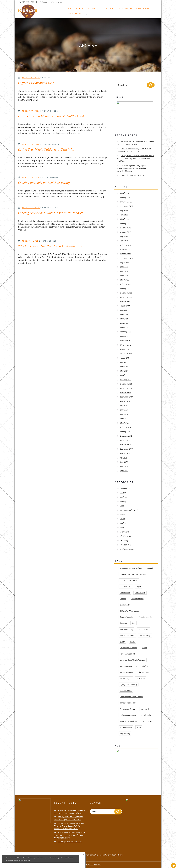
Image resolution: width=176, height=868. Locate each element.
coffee (139, 586)
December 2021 (126, 340)
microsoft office (126, 678)
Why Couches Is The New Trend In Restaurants (50, 246)
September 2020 (126, 397)
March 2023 (125, 280)
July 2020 (124, 406)
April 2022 (124, 323)
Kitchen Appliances (127, 672)
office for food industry (129, 684)
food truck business (127, 635)
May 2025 (124, 210)
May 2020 (124, 414)
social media (146, 715)
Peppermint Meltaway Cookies (131, 697)
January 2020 (125, 431)
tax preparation (126, 727)
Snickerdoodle (125, 9)
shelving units (126, 536)
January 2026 (125, 197)
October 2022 (125, 302)
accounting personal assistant (131, 568)
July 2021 (124, 362)
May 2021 (124, 371)
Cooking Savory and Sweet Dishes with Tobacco (51, 213)
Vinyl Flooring (125, 733)
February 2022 (126, 332)
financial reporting (145, 617)
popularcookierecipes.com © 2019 (88, 865)
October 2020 (125, 393)
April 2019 (124, 471)
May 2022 (124, 319)
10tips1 (80, 9)
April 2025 (124, 215)
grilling (122, 642)
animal (150, 568)
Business (124, 497)
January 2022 (125, 336)
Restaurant (125, 532)
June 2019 (124, 462)
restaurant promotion (128, 715)
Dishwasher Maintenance (129, 611)
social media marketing (129, 721)
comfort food (125, 593)
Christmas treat (126, 586)
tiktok (139, 727)
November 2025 (126, 202)
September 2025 (126, 206)
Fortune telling (145, 635)
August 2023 (125, 262)
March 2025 (125, 219)
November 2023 (126, 249)
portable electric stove (128, 703)
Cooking (123, 501)
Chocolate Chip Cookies (129, 580)
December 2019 (126, 436)
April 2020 (124, 419)
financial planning (127, 617)
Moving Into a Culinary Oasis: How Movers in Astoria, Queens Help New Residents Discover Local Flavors (135, 158)
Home (70, 9)
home (145, 648)
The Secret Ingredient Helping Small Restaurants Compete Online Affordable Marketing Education (132, 168)
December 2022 (126, 293)
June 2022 (124, 315)
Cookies (123, 599)
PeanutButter (143, 9)
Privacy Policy (74, 14)
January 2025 (125, 223)
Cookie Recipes (118, 855)
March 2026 (125, 193)
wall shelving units (127, 549)
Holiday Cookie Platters (129, 648)
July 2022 (124, 310)
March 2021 (125, 375)
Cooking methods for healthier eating (44, 183)
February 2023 (126, 284)
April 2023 (124, 275)
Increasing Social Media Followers (133, 660)
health (132, 642)
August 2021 (125, 358)
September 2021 (126, 353)
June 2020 (124, 410)
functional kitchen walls (129, 510)
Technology (125, 540)
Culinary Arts (125, 605)
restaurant (145, 709)
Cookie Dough (140, 593)
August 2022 (125, 306)
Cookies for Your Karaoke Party (132, 175)
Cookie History (105, 855)
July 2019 (124, 458)
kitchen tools (144, 672)
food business (143, 629)
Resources (94, 9)
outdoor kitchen (126, 691)
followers (123, 623)
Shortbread (108, 9)
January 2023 (125, 288)
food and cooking (126, 629)
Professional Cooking (128, 709)
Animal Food (125, 488)
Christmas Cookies (91, 855)
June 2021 (124, 366)
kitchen (145, 666)
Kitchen (123, 523)
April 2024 (124, 241)
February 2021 (126, 380)
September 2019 (126, 449)
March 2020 (125, 423)
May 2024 (124, 236)
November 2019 (126, 440)
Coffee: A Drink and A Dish (36, 83)
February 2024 (126, 245)
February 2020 (126, 427)
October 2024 (125, 232)
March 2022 (125, 327)
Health (123, 514)
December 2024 (126, 228)
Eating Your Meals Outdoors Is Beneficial (46, 149)
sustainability (148, 721)
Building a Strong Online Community (134, 574)
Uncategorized (126, 545)
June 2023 (124, 267)
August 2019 (125, 453)
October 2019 (125, 444)
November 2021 (126, 345)
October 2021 (125, 349)
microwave (141, 678)
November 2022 (126, 297)
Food (122, 506)
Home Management (127, 654)
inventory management (129, 666)
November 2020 (126, 388)
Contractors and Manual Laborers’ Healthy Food (51, 116)
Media (123, 527)
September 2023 (126, 258)
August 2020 (125, 401)
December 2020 (126, 384)
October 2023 (125, 254)
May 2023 (124, 271)
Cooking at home (137, 599)
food (133, 623)
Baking (123, 493)
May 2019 (124, 466)
